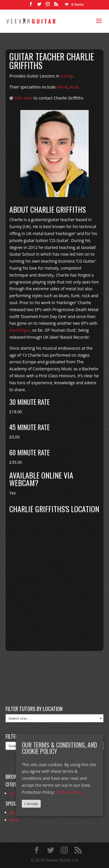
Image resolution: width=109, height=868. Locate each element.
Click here (23, 98)
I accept (31, 804)
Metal (62, 87)
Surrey (67, 76)
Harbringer (20, 330)
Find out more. (69, 792)
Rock (74, 87)
